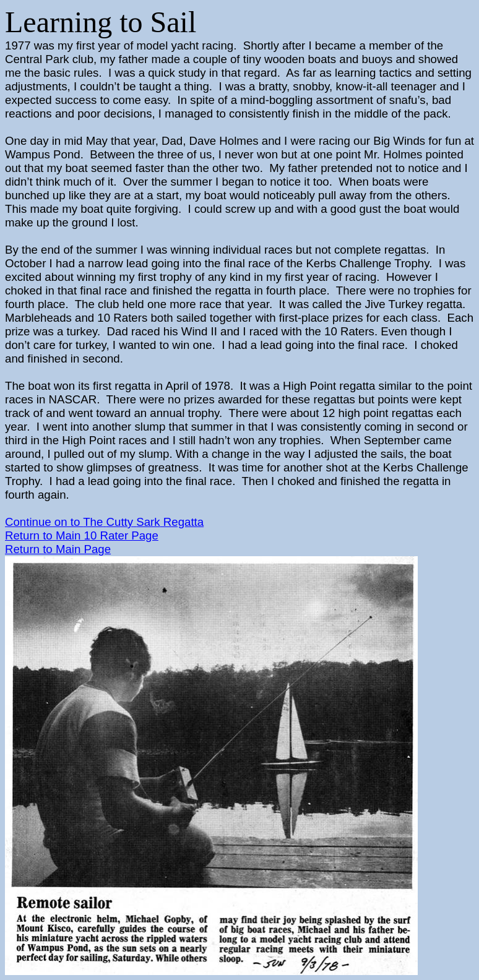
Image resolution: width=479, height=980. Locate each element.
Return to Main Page (58, 549)
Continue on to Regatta (104, 522)
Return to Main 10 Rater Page (82, 535)
